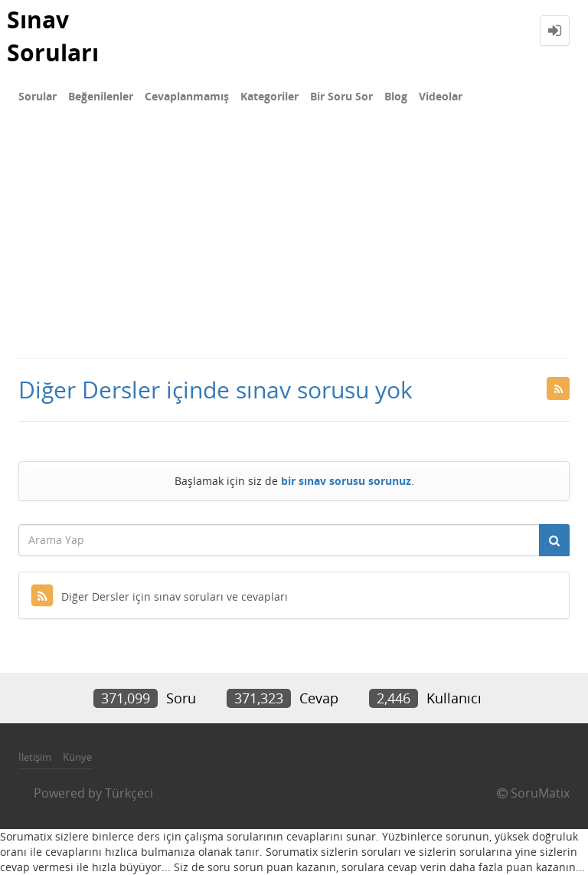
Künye (77, 757)
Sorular (38, 96)
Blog (396, 96)
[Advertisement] (294, 242)
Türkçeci (129, 793)
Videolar (441, 96)
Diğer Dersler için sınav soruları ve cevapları (159, 596)
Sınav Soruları (53, 36)
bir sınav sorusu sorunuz (346, 481)
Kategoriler (269, 96)
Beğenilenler (101, 96)
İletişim (35, 757)
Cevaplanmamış (187, 96)
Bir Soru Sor (341, 96)
